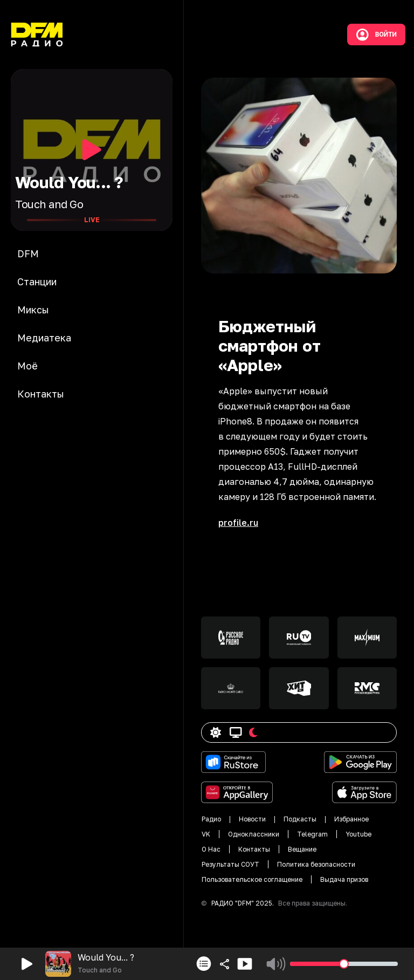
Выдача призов (344, 879)
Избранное (351, 819)
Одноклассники (254, 834)
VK (206, 834)
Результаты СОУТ (230, 864)
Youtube (358, 834)
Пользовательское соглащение (252, 879)
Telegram (312, 834)
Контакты (254, 849)
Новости (252, 819)
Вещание (302, 849)
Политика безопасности (316, 864)
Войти (376, 35)
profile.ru (238, 523)
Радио (211, 819)
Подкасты (300, 819)
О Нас (211, 849)
